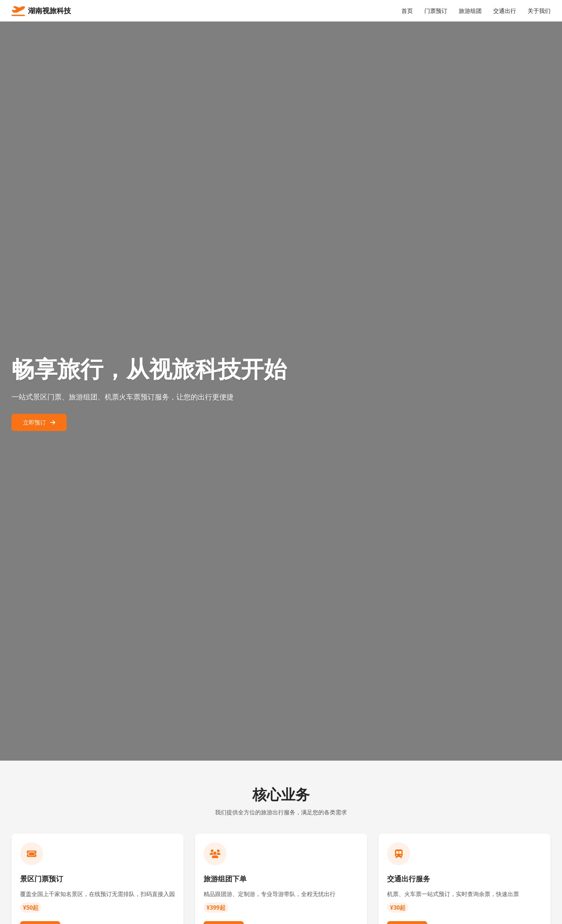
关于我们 (539, 11)
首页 (407, 11)
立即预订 (39, 422)
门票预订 (436, 11)
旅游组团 (470, 11)
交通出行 (505, 11)
